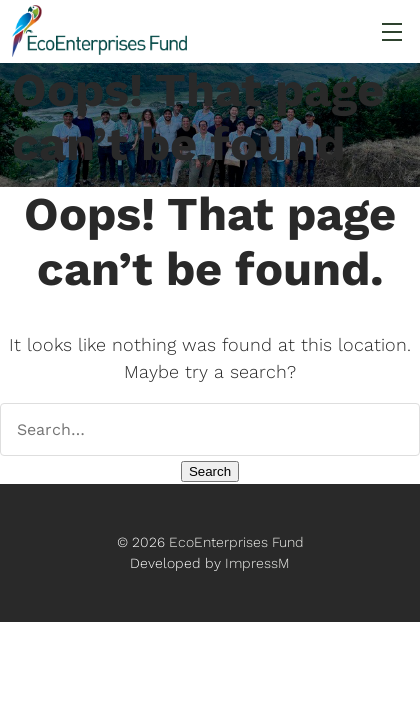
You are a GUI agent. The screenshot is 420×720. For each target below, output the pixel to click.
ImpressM (257, 563)
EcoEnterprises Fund (236, 542)
